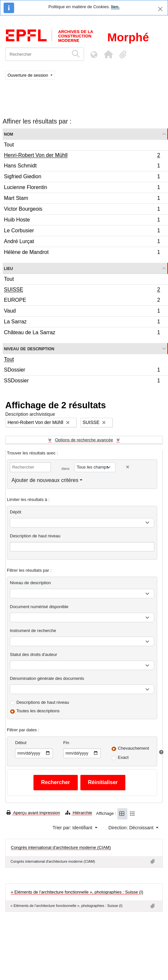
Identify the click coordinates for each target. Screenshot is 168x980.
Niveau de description (29, 348)
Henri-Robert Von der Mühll (82, 156)
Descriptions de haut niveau (43, 702)
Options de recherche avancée (84, 440)
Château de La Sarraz (82, 333)
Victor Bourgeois (82, 210)
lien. (115, 7)
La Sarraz (82, 323)
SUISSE (82, 290)
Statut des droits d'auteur (33, 654)
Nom (9, 134)
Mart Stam (82, 199)
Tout (9, 145)
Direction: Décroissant (132, 828)
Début (21, 743)
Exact (123, 757)
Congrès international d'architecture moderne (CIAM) (61, 847)
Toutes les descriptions (38, 711)
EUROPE (82, 301)
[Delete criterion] (128, 467)
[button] (108, 54)
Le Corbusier (82, 231)
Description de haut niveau (35, 536)
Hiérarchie (79, 813)
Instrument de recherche (33, 631)
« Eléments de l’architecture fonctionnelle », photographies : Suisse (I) (77, 892)
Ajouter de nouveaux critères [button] (45, 480)
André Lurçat (82, 242)
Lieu (8, 268)
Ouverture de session (28, 75)
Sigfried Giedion (82, 177)
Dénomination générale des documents (47, 678)
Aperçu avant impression (33, 813)
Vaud (82, 312)
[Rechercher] (37, 54)
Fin (66, 743)
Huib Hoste (82, 221)
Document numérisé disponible (39, 607)
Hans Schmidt (82, 167)
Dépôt (16, 512)
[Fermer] (160, 9)
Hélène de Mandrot (82, 253)
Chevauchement (133, 748)
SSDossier (82, 381)
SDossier (82, 371)
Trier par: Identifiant (73, 828)
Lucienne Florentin (82, 188)
